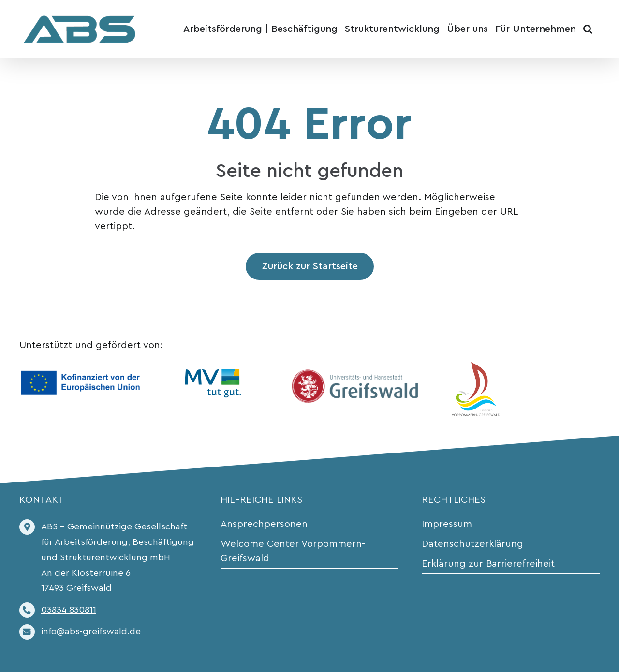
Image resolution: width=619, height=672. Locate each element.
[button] (588, 29)
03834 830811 (69, 610)
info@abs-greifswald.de (91, 632)
